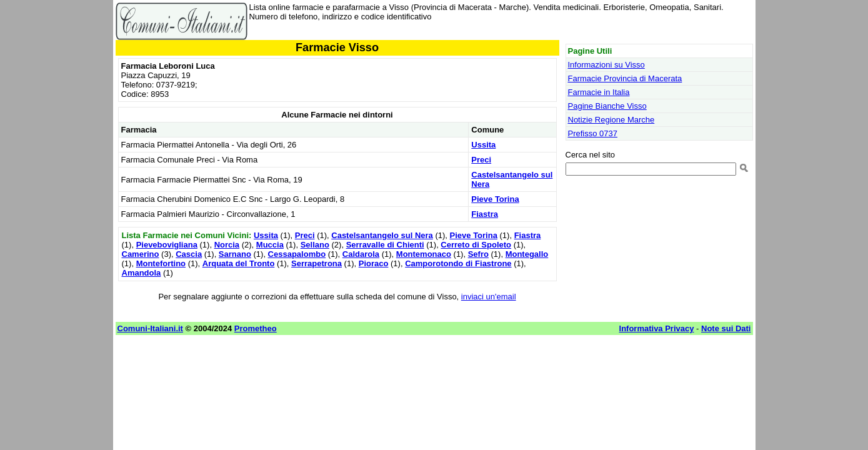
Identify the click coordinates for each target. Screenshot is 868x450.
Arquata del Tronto (239, 263)
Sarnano (235, 254)
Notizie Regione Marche (611, 120)
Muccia (270, 245)
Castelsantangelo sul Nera (382, 235)
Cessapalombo (297, 254)
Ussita (483, 145)
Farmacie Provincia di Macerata (625, 78)
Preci (481, 160)
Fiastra (485, 214)
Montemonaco (424, 254)
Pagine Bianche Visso (607, 106)
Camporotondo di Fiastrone (458, 263)
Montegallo (527, 254)
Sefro (478, 254)
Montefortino (161, 263)
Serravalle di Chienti (385, 245)
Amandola (142, 273)
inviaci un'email (489, 297)
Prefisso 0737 (593, 133)
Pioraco (374, 263)
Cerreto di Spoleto (476, 245)
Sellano (315, 245)
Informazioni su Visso (606, 65)
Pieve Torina (495, 199)
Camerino (141, 254)
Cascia (189, 254)
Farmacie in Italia (599, 92)
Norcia (227, 245)
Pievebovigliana (167, 245)
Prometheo (256, 328)
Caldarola (361, 254)
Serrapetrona (317, 263)
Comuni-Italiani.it (150, 328)
